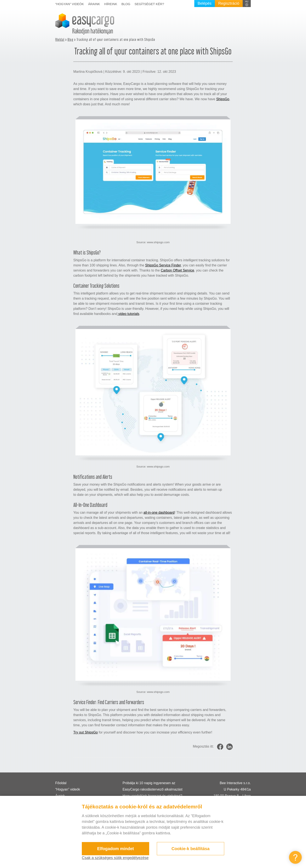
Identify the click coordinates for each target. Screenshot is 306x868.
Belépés (205, 3)
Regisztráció (229, 3)
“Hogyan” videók (70, 4)
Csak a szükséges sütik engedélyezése (115, 858)
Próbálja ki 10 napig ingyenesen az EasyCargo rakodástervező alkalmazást (153, 786)
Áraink (94, 4)
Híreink (111, 4)
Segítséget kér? (149, 4)
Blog (126, 4)
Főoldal (60, 39)
